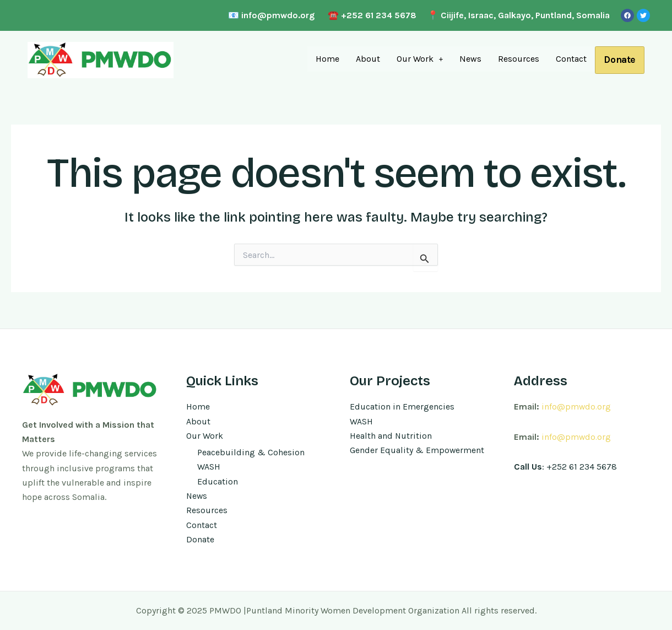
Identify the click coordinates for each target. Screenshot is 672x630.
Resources (516, 58)
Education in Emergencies (402, 406)
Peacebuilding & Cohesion (251, 452)
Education (218, 481)
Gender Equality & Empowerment (417, 449)
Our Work (417, 58)
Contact (569, 58)
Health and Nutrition (391, 435)
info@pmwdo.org (576, 406)
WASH (209, 467)
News (468, 58)
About (365, 58)
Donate (619, 60)
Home (325, 58)
